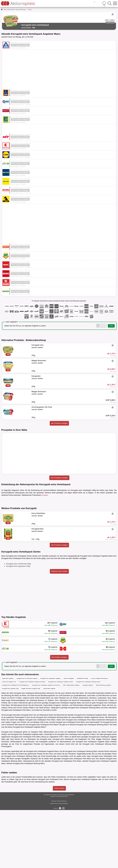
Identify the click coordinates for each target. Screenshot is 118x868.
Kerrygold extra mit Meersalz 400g (18, 622)
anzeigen (45, 495)
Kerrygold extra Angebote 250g (10, 747)
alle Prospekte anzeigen (59, 478)
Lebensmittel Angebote (49, 747)
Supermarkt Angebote (8, 737)
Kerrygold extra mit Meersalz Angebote (27, 737)
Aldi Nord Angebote (69, 737)
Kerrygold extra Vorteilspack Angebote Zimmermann (46, 743)
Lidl (3, 783)
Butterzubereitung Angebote (104, 743)
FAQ (56, 861)
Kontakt (52, 861)
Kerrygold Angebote (88, 743)
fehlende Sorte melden (59, 629)
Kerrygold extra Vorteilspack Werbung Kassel (88, 740)
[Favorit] (113, 14)
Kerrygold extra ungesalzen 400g (18, 624)
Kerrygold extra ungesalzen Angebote (50, 737)
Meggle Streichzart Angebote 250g (31, 747)
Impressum (54, 859)
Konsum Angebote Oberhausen (99, 737)
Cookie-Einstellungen (63, 861)
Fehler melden (59, 846)
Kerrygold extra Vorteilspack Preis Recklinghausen (15, 743)
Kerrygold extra (46, 797)
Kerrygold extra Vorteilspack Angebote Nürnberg (32, 740)
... (27, 10)
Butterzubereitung (21, 10)
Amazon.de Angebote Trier (9, 740)
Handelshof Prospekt (83, 737)
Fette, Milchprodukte (9, 10)
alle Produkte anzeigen (59, 423)
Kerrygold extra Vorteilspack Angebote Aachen (60, 740)
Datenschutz (64, 859)
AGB (59, 859)
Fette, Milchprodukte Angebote (71, 743)
